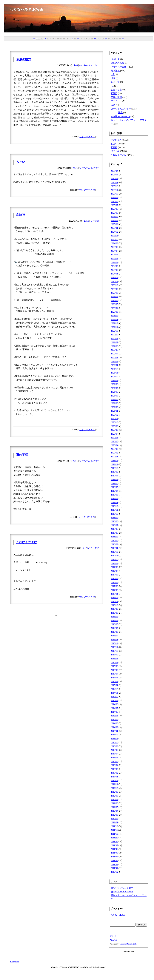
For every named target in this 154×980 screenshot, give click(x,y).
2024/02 (114, 270)
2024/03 (114, 266)
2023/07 (114, 297)
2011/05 (114, 853)
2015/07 (114, 662)
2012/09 (114, 792)
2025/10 (114, 194)
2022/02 (114, 361)
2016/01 (114, 640)
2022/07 (114, 342)
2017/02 (114, 590)
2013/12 (114, 735)
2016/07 (114, 617)
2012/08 (114, 796)
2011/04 (114, 857)
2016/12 (114, 598)
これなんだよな (27, 542)
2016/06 (114, 621)
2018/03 (114, 540)
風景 (120, 112)
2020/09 (114, 426)
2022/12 (114, 323)
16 (78, 39)
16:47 (84, 548)
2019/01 (114, 502)
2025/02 (114, 224)
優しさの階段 (117, 63)
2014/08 (114, 704)
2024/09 (114, 243)
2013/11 (114, 739)
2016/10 (114, 605)
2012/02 (114, 819)
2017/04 (114, 582)
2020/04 (114, 445)
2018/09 (114, 518)
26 (106, 39)
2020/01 (114, 457)
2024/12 (114, 232)
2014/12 (114, 689)
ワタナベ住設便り (120, 67)
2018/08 (114, 521)
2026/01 (114, 182)
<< (34, 39)
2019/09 (114, 472)
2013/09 (114, 746)
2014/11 (114, 693)
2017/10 (114, 559)
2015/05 (114, 670)
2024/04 (114, 262)
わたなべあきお (87, 137)
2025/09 (114, 197)
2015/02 (114, 681)
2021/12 (114, 369)
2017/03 (114, 586)
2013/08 (114, 750)
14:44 (75, 65)
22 (95, 39)
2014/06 (114, 712)
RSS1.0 (113, 936)
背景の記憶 (116, 97)
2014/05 (114, 716)
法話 (113, 105)
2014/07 (114, 708)
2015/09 (114, 655)
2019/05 (114, 487)
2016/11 (114, 601)
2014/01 (114, 731)
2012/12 (114, 780)
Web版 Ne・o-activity (121, 116)
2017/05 (114, 578)
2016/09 (114, 609)
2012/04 (114, 811)
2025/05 (114, 213)
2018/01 (114, 548)
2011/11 (114, 830)
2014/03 (114, 723)
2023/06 (114, 300)
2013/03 (114, 769)
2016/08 (114, 613)
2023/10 (114, 285)
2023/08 (114, 293)
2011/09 (114, 838)
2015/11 (114, 647)
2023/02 (114, 316)
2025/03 (114, 220)
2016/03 (114, 632)
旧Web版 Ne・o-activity (122, 892)
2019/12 (114, 460)
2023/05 (114, 304)
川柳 (113, 78)
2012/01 (114, 822)
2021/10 (114, 377)
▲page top (14, 961)
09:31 (75, 168)
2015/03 (114, 678)
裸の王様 (22, 455)
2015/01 (114, 685)
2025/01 (114, 228)
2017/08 (114, 567)
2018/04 (114, 537)
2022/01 (114, 365)
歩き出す (115, 59)
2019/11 (114, 464)
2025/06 (114, 209)
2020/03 (114, 449)
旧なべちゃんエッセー (122, 888)
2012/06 (114, 803)
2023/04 (114, 308)
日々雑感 (95, 221)
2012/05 (114, 807)
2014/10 (114, 697)
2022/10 (114, 331)
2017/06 (114, 575)
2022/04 (114, 354)
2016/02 (114, 636)
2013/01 (114, 777)
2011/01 (114, 868)
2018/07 (114, 525)
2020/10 (114, 422)
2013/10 (114, 742)
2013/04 (114, 765)
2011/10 (114, 834)
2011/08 (114, 841)
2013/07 (114, 754)
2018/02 (114, 544)
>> (123, 39)
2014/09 (114, 700)
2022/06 (114, 346)
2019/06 (114, 483)
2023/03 (114, 312)
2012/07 (114, 800)
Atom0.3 (113, 940)
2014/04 (114, 720)
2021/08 (114, 384)
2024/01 (114, 274)
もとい (21, 162)
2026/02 (114, 178)
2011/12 (114, 826)
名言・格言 (94, 548)
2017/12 (114, 552)
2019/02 (114, 499)
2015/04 (114, 674)
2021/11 (114, 373)
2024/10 (114, 240)
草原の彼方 (24, 59)
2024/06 (114, 255)
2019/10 (114, 468)
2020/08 (114, 430)
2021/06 (114, 392)
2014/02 (114, 727)
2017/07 (114, 571)
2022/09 (114, 335)
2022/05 (114, 350)
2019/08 (114, 476)
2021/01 (114, 411)
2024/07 (114, 251)
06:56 (75, 461)
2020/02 (114, 453)
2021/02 (114, 407)
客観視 (21, 215)
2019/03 (114, 495)
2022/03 (114, 358)
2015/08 (114, 659)
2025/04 (114, 217)
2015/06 (114, 666)
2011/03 (114, 860)
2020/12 (114, 415)
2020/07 (114, 434)
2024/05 (114, 259)
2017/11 (114, 556)
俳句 (113, 74)
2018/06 (114, 529)
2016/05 (114, 624)
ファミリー (116, 101)
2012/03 (114, 815)
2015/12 (114, 643)
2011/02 (114, 864)
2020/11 (114, 419)
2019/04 (114, 491)
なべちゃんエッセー (89, 65)
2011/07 (114, 845)
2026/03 (114, 175)
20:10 (86, 221)
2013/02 (114, 773)
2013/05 (114, 761)
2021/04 (114, 399)
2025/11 (114, 190)
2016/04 (114, 628)
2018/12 (114, 506)
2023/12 (114, 277)
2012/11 (114, 784)
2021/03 (114, 403)
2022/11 (114, 327)
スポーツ (115, 82)
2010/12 (114, 872)
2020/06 (114, 438)
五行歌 (114, 93)
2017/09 (114, 563)
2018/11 (114, 510)
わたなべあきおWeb (26, 9)
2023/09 (114, 289)
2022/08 (114, 339)
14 (72, 39)
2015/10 (114, 651)
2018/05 (114, 533)
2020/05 (114, 441)
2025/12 (114, 186)
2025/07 (114, 205)
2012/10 (114, 788)
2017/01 (114, 594)
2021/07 (114, 388)
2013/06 (114, 758)
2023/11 (114, 281)
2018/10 (114, 514)
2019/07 (114, 479)
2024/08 (114, 247)
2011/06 (114, 849)
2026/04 (114, 171)
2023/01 (114, 320)
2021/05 (114, 396)
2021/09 (114, 380)
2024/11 (114, 236)
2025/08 (114, 201)
